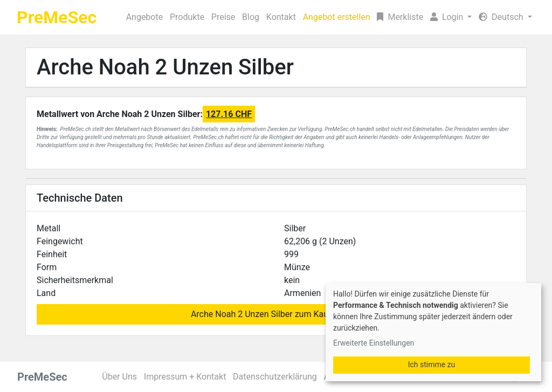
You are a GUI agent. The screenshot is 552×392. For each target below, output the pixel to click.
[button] (451, 17)
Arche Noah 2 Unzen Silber (165, 67)
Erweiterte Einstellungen (374, 343)
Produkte (187, 17)
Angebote (145, 17)
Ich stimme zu (432, 365)
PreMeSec (57, 17)
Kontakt (281, 17)
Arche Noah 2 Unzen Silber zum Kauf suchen (276, 314)
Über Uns (119, 377)
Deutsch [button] (502, 17)
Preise (223, 17)
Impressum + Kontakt (185, 377)
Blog (251, 17)
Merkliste (400, 17)
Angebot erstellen (337, 17)
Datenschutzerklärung (275, 377)
